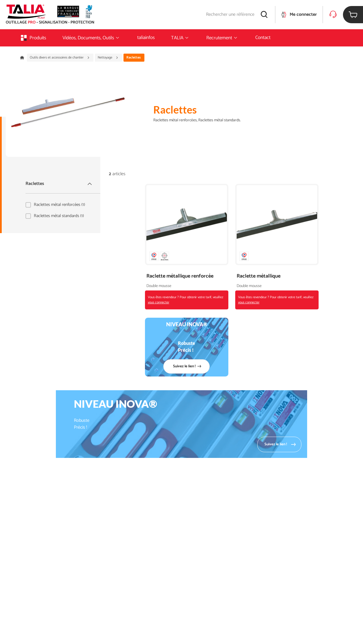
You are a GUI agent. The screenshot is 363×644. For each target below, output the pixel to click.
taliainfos (146, 38)
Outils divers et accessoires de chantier (60, 58)
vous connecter (159, 302)
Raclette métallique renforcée (180, 276)
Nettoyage (108, 58)
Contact (263, 38)
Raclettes (59, 184)
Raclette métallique (259, 276)
